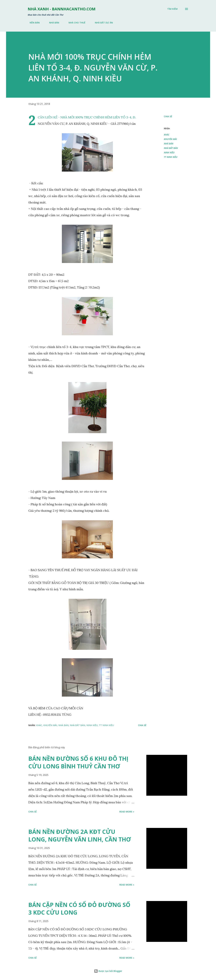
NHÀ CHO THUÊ (75, 23)
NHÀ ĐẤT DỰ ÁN (102, 23)
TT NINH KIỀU (171, 157)
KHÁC (167, 135)
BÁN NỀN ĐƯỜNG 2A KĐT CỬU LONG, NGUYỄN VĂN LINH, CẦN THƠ (80, 835)
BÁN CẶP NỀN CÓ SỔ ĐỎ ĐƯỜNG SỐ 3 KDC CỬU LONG (79, 909)
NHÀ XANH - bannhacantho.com (62, 9)
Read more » (127, 812)
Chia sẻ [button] (168, 116)
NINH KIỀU (169, 152)
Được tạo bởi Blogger (108, 971)
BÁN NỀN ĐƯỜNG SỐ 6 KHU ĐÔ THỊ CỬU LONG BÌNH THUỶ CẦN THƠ (78, 762)
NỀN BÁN (33, 23)
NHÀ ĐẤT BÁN (171, 148)
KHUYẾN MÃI (170, 139)
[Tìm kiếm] (172, 9)
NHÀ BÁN (52, 23)
